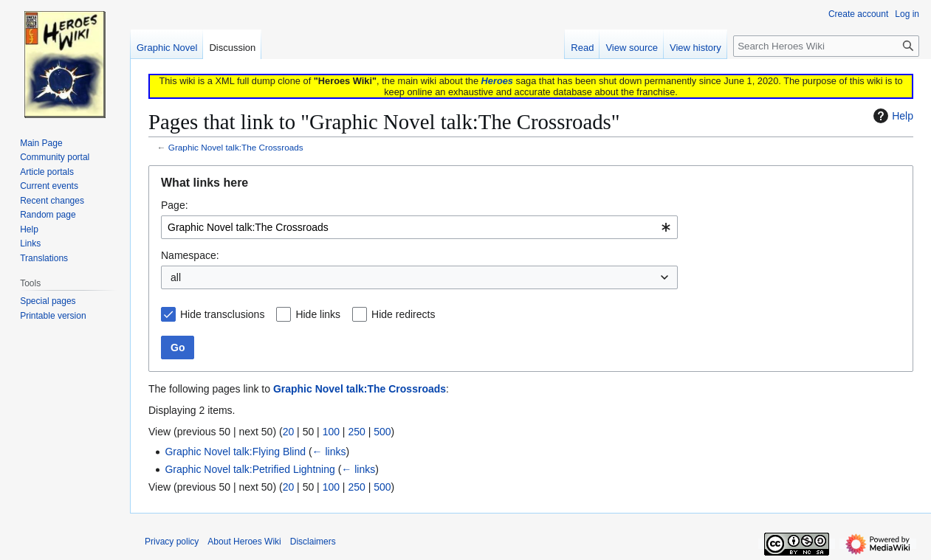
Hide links (318, 314)
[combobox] (419, 227)
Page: (175, 205)
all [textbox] (176, 277)
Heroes (497, 81)
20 (289, 432)
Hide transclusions (222, 314)
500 (382, 432)
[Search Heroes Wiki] (826, 46)
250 (356, 432)
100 (331, 432)
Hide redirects (403, 314)
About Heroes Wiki (244, 542)
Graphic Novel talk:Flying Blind (235, 452)
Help (892, 116)
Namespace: (190, 255)
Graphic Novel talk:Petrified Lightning (250, 469)
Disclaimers (313, 542)
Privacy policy (172, 542)
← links (329, 452)
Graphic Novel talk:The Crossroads (236, 147)
